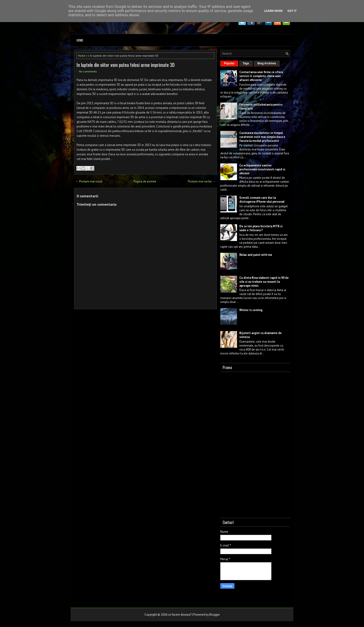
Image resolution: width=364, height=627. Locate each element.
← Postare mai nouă (89, 181)
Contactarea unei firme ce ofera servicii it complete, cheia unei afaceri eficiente (261, 76)
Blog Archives (267, 63)
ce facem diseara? (180, 615)
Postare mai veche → (202, 181)
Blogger (215, 615)
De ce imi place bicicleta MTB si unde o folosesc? (261, 228)
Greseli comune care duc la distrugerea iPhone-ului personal (262, 200)
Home (80, 40)
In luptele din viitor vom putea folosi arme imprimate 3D (126, 65)
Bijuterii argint (250, 333)
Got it (292, 11)
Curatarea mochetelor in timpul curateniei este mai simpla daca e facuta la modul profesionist (262, 137)
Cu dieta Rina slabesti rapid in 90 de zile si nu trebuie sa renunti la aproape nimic (264, 282)
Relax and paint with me (256, 255)
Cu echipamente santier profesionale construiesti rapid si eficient (262, 169)
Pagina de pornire (145, 181)
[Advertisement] (255, 444)
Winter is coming (251, 310)
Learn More (273, 11)
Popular (229, 63)
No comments (88, 71)
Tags (246, 63)
